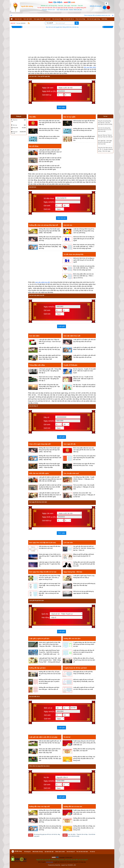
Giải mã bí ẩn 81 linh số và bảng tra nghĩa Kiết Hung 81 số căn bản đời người (84, 239)
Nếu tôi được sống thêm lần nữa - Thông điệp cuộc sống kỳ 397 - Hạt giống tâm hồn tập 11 (49, 387)
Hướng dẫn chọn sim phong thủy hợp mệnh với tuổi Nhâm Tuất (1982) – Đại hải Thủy (50, 247)
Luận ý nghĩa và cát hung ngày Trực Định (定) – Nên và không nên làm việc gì (50, 593)
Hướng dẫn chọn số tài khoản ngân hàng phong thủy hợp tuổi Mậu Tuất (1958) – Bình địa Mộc (50, 231)
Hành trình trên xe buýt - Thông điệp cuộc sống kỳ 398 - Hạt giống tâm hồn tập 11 (50, 379)
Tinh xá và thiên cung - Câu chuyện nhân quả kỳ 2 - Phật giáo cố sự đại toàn (84, 487)
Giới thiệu (104, 19)
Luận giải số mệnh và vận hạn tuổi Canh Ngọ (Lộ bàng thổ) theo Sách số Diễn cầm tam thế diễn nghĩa (50, 152)
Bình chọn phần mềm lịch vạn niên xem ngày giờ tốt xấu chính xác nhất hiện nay (50, 123)
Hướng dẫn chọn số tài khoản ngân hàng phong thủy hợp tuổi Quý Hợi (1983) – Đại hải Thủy (49, 450)
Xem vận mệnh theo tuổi (72, 336)
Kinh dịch (48, 19)
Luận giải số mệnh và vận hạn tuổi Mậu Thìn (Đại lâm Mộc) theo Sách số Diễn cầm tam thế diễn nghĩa (50, 168)
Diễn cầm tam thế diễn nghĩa (39, 473)
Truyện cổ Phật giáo (70, 365)
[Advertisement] (62, 43)
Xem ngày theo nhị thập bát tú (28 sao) (42, 542)
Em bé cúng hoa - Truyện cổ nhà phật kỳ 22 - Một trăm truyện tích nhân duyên (84, 371)
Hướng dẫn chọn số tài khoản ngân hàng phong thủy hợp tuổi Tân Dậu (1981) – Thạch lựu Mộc (49, 466)
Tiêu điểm (33, 117)
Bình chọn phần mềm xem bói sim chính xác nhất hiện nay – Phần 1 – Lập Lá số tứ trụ (84, 276)
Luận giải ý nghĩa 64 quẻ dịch (39, 639)
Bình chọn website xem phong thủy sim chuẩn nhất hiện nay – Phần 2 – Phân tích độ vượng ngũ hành (84, 247)
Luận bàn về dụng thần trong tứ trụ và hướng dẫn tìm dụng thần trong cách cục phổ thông (84, 231)
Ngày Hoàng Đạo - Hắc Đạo (73, 572)
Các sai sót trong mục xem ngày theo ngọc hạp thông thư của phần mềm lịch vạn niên (84, 458)
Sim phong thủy (57, 19)
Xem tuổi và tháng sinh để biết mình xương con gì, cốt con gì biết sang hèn (84, 138)
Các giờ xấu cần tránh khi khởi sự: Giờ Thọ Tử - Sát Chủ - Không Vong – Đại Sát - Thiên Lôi (84, 548)
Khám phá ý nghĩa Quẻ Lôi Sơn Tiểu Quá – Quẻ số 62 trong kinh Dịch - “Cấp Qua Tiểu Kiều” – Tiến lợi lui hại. (50, 644)
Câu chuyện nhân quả (71, 473)
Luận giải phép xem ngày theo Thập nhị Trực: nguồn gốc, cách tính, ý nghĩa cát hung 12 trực (50, 578)
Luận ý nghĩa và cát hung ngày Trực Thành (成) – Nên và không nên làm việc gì (50, 585)
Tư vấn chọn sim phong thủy (73, 254)
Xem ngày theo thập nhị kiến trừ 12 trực (43, 572)
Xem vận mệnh (28, 19)
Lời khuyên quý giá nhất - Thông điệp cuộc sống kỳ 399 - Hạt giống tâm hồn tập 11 (50, 371)
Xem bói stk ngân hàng (93, 19)
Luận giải (61, 326)
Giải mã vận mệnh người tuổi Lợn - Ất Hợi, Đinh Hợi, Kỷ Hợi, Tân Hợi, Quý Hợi (50, 349)
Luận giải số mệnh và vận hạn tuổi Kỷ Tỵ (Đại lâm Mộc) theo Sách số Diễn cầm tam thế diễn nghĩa (50, 160)
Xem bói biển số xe (68, 19)
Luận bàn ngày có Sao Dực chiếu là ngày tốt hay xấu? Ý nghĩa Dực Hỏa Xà (49, 564)
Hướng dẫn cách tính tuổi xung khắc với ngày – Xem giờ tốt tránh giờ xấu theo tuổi (84, 564)
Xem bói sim (18, 19)
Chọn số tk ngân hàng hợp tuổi (40, 444)
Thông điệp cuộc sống (37, 365)
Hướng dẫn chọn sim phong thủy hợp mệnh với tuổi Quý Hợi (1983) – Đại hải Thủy (50, 239)
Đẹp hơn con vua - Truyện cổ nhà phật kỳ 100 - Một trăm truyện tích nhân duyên (83, 379)
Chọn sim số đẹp (80, 19)
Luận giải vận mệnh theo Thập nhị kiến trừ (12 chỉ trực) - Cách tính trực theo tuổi (50, 341)
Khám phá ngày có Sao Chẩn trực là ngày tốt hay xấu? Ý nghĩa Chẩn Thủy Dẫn (50, 556)
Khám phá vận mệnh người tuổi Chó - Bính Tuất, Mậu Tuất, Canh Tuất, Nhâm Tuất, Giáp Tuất (50, 357)
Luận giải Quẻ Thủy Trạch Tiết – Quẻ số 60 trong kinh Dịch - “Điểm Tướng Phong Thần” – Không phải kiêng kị (50, 660)
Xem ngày (62, 107)
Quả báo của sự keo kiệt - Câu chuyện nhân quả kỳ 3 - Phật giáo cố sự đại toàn (84, 495)
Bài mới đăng (34, 146)
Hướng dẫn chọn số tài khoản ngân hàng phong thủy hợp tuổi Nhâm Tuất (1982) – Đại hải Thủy (50, 458)
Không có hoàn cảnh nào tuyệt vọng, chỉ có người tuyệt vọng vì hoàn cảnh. (63, 27)
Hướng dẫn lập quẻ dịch (37, 668)
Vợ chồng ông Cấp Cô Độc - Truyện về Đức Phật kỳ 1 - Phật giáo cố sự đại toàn (84, 479)
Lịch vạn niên (68, 542)
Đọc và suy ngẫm (70, 117)
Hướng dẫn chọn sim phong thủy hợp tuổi (44, 225)
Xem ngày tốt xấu (39, 19)
